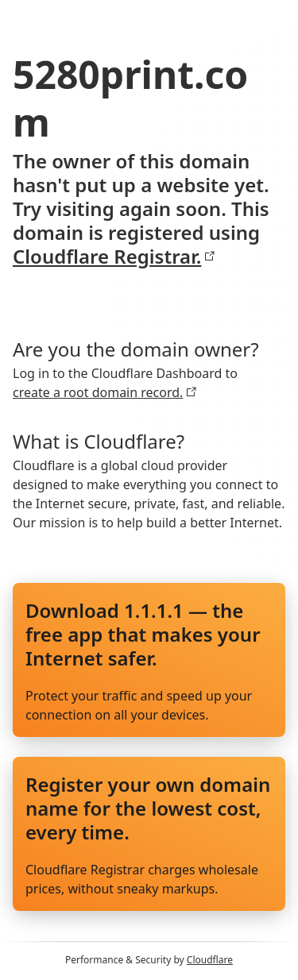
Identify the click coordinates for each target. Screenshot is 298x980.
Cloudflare (210, 960)
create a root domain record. (105, 392)
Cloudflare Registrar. (114, 257)
